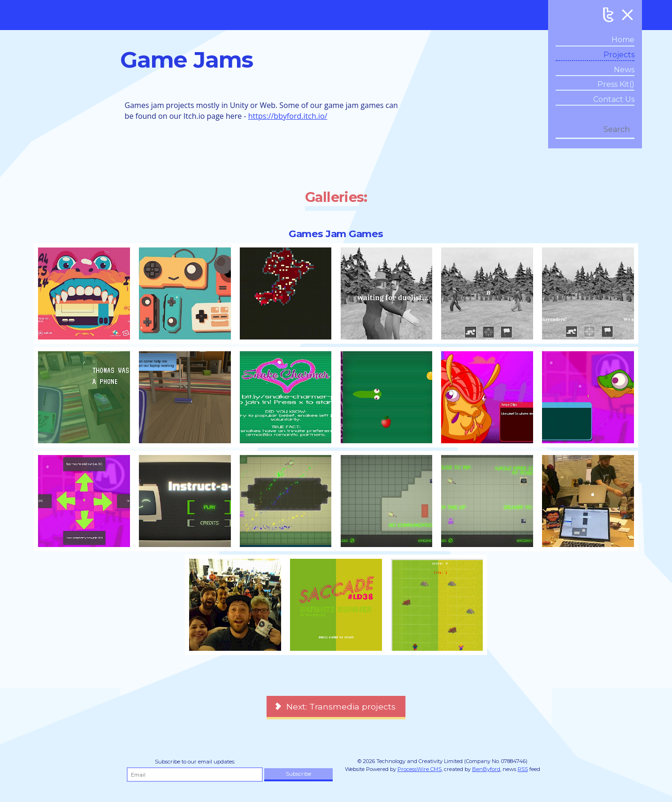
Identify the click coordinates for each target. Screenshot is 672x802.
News (624, 70)
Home (623, 40)
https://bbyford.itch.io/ (288, 116)
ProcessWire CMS (420, 769)
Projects (619, 55)
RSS (523, 769)
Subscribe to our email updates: (195, 762)
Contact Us (614, 99)
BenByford (486, 769)
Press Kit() (616, 84)
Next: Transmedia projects (341, 706)
